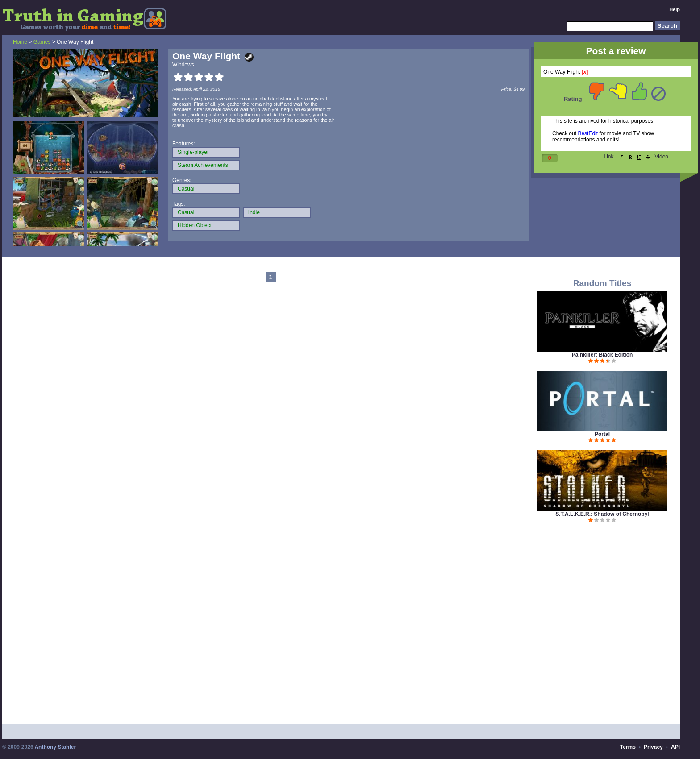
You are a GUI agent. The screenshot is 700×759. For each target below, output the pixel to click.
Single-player (193, 152)
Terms (628, 747)
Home (20, 42)
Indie (254, 212)
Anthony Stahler (55, 747)
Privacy (653, 747)
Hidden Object (195, 225)
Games (42, 42)
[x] (585, 72)
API (675, 747)
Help (675, 9)
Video (662, 157)
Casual (186, 189)
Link (609, 157)
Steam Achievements (203, 165)
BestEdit (588, 133)
